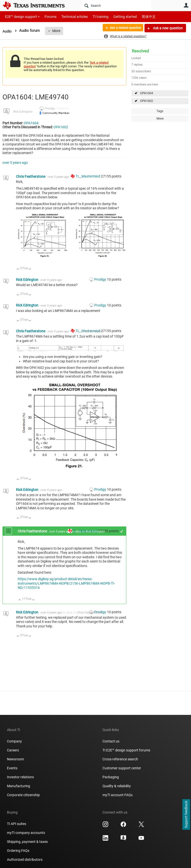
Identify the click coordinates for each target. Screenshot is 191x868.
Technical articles (69, 17)
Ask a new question (167, 28)
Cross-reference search (120, 759)
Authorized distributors (25, 860)
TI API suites (17, 824)
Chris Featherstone (31, 176)
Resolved (140, 51)
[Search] (116, 5)
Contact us (111, 741)
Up (18, 269)
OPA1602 (146, 101)
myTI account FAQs (118, 795)
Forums (47, 17)
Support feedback (186, 815)
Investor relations (20, 777)
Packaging (111, 777)
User (186, 5)
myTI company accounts (26, 833)
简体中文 (138, 17)
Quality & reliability (117, 786)
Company (14, 741)
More (57, 31)
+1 (122, 531)
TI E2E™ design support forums (126, 750)
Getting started (116, 17)
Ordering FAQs (18, 851)
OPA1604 (146, 93)
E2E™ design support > (21, 17)
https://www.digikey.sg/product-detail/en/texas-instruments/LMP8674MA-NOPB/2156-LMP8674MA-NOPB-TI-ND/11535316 (66, 583)
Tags (160, 111)
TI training (94, 17)
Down (30, 269)
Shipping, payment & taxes (27, 842)
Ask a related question (123, 28)
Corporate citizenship (23, 795)
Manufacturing (19, 786)
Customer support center (122, 768)
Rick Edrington (23, 112)
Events (12, 768)
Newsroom (15, 759)
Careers (13, 750)
